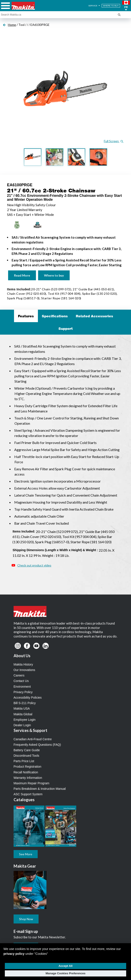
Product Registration (27, 767)
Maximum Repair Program (31, 783)
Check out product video (34, 565)
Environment (22, 687)
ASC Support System (28, 794)
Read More (22, 275)
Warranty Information (28, 778)
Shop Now (26, 919)
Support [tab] (66, 328)
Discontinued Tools (26, 756)
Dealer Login (22, 725)
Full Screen (114, 141)
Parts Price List (24, 761)
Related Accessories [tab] (94, 316)
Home (12, 25)
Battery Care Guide (27, 750)
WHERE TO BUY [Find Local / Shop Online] (111, 6)
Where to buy (54, 275)
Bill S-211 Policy (25, 703)
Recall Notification (26, 772)
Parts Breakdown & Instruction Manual (40, 789)
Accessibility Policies (28, 698)
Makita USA (22, 708)
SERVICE (94, 6)
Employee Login (25, 720)
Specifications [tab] (55, 316)
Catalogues (24, 800)
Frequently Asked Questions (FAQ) (37, 745)
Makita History (23, 664)
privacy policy (14, 954)
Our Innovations (24, 670)
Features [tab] (26, 316)
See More (26, 854)
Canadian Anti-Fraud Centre (33, 739)
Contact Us (21, 681)
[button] (126, 6)
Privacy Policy (23, 692)
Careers (19, 675)
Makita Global (23, 714)
